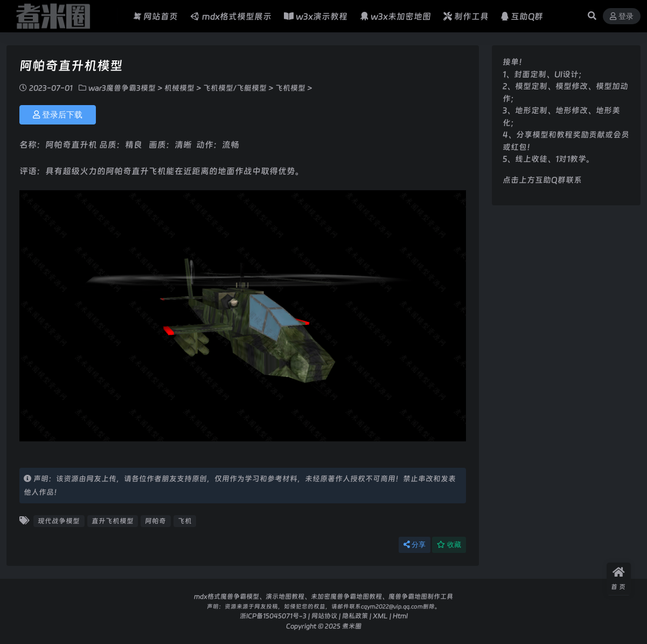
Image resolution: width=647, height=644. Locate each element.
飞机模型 (290, 88)
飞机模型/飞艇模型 (235, 88)
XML (380, 616)
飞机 (185, 521)
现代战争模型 (59, 521)
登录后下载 (58, 115)
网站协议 (324, 616)
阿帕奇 (155, 521)
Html (400, 616)
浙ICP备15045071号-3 (273, 616)
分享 (415, 545)
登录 (622, 16)
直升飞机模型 (113, 521)
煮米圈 (352, 626)
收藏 (449, 545)
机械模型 (179, 88)
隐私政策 (355, 616)
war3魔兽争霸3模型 (122, 88)
